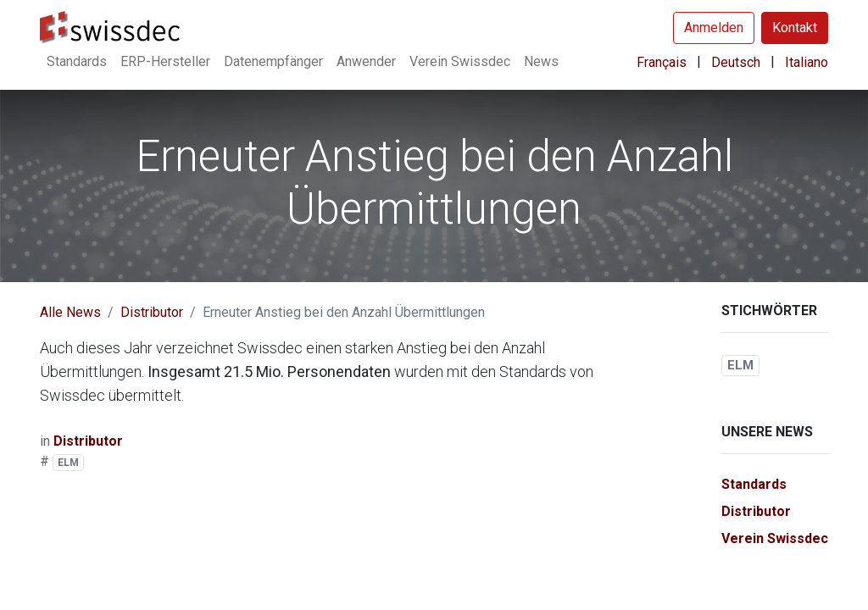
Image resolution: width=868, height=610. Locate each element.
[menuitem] (77, 62)
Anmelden (714, 28)
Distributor (152, 312)
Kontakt (795, 28)
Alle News (70, 312)
